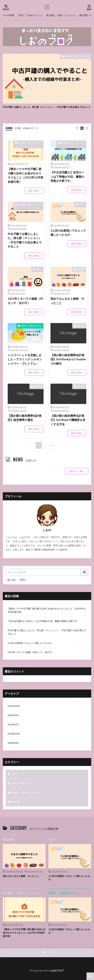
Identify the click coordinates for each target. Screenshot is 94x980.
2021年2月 (13, 724)
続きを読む (34, 191)
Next (52, 445)
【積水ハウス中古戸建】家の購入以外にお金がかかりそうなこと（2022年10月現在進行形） (25, 175)
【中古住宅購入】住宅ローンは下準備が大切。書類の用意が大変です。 (67, 176)
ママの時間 (8, 15)
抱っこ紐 (11, 580)
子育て (82, 204)
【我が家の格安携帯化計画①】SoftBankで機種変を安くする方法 (68, 420)
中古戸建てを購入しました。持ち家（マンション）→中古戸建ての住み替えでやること (47, 107)
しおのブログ (57, 970)
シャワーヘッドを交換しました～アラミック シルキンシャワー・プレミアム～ (25, 359)
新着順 (9, 128)
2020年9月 (13, 743)
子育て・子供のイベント (30, 15)
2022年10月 (14, 706)
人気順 (18, 128)
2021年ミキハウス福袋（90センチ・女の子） (25, 301)
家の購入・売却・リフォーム (61, 15)
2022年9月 (13, 715)
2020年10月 (14, 734)
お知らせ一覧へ (77, 471)
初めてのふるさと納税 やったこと (67, 301)
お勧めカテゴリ (31, 128)
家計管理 (84, 15)
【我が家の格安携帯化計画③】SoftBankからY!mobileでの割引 (68, 359)
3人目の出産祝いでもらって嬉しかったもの (68, 233)
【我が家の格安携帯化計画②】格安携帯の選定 (25, 418)
